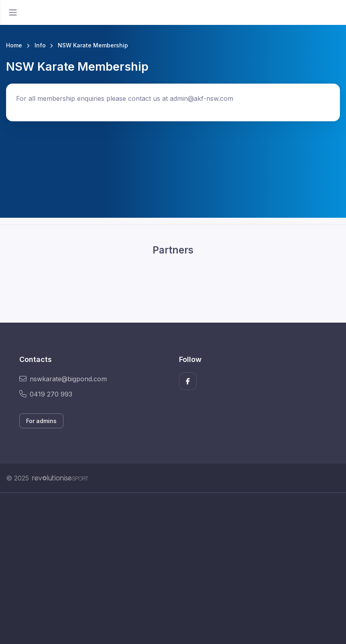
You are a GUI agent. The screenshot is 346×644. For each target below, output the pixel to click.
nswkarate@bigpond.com (63, 379)
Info (40, 45)
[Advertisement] (173, 568)
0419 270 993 (46, 394)
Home (14, 45)
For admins (41, 421)
